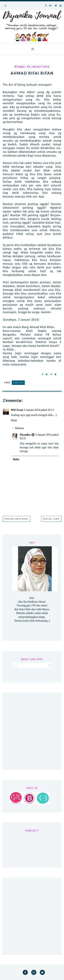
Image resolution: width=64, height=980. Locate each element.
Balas (14, 420)
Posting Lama (51, 519)
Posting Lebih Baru (16, 519)
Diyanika (25, 435)
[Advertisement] (32, 731)
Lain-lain (18, 383)
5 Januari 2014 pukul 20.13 (39, 410)
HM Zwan (17, 410)
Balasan (20, 428)
